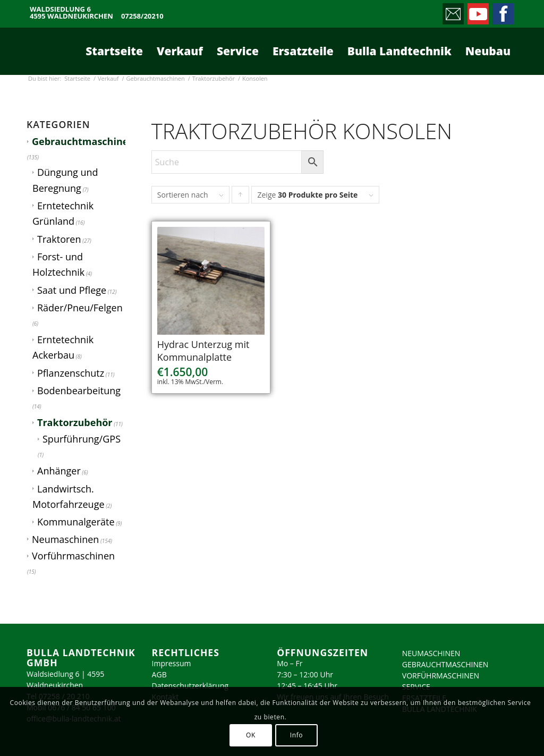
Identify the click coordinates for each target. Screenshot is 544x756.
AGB (159, 674)
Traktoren (59, 239)
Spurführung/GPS (82, 439)
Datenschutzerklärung (190, 686)
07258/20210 (142, 16)
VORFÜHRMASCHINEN (441, 676)
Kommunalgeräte (76, 522)
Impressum (172, 663)
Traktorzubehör (75, 422)
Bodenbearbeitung (79, 390)
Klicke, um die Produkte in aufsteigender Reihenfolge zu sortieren (241, 197)
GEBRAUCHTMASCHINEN (445, 664)
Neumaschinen (65, 539)
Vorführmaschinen (73, 556)
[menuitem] (114, 51)
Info (296, 735)
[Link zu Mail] (452, 11)
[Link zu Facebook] (502, 11)
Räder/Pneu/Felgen (80, 308)
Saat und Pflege (72, 290)
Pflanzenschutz (71, 373)
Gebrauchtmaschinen (83, 141)
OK (251, 735)
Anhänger (59, 471)
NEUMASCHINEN (431, 653)
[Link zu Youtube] (477, 11)
